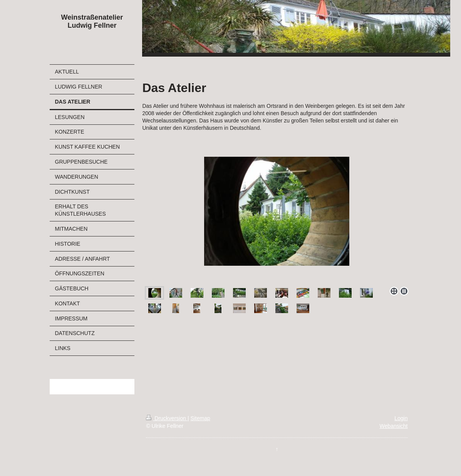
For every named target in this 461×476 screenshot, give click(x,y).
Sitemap (200, 418)
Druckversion (167, 418)
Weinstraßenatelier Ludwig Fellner (92, 21)
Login (401, 418)
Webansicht (394, 426)
